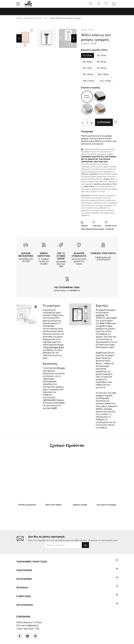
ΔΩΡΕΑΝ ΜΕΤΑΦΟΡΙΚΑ (26, 257)
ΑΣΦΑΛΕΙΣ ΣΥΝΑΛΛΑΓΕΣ (79, 257)
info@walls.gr (32, 616)
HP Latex (61, 371)
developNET (91, 640)
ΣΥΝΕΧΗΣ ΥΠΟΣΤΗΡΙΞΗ (103, 256)
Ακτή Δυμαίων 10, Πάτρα (30, 613)
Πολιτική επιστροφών (98, 230)
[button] (18, 5)
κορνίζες (100, 318)
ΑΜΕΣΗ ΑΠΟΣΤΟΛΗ (44, 257)
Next (74, 41)
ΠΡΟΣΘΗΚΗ (107, 125)
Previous (19, 41)
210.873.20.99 (103, 262)
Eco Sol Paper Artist (55, 350)
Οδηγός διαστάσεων (87, 230)
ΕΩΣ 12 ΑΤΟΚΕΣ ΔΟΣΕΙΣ (61, 258)
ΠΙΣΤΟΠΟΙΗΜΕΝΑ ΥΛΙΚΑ (67, 290)
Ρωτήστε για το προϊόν (111, 230)
